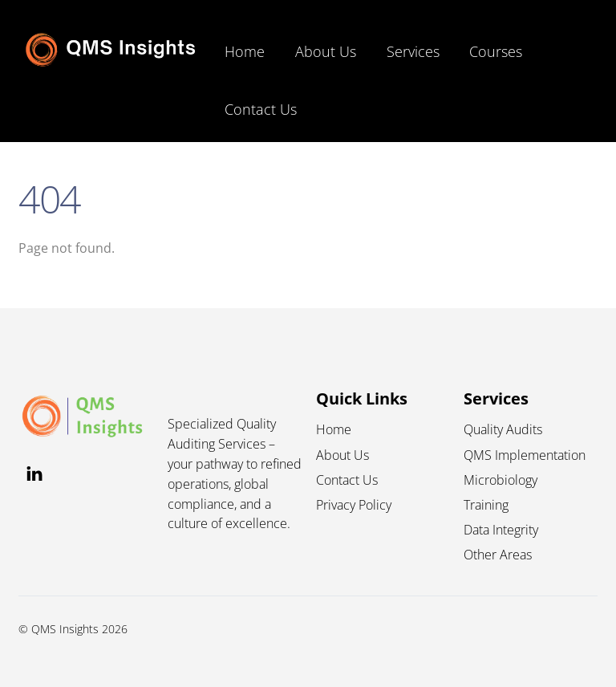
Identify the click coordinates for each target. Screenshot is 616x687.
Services (413, 51)
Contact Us (261, 109)
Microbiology (500, 480)
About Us (326, 51)
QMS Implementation (525, 455)
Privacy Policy (354, 505)
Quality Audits (503, 429)
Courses (496, 51)
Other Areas (498, 555)
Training (486, 505)
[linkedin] (34, 472)
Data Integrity (501, 530)
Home (245, 51)
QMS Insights (65, 629)
